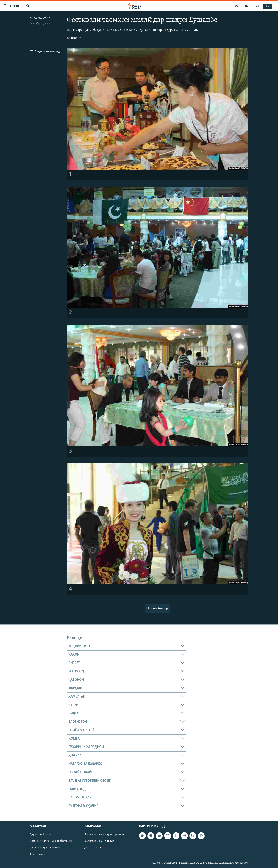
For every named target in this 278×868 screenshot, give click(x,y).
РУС (236, 6)
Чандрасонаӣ (40, 18)
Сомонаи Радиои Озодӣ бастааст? (51, 841)
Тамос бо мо (37, 855)
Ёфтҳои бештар (158, 609)
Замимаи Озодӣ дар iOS (99, 841)
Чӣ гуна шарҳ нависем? (45, 848)
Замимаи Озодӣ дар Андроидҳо (105, 834)
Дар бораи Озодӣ (40, 834)
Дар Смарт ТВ (93, 848)
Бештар (74, 38)
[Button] (45, 52)
